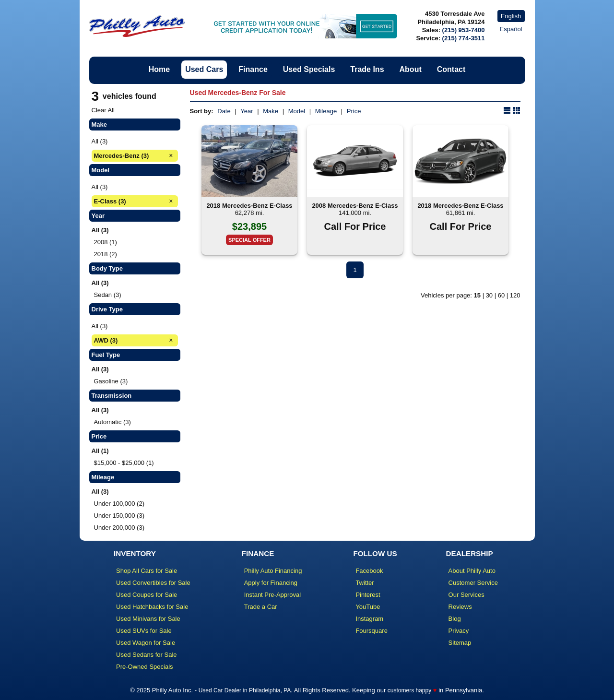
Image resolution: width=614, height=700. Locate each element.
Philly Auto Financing (273, 571)
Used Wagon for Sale (146, 643)
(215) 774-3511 (464, 38)
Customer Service (473, 583)
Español (511, 29)
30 (489, 295)
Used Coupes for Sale (147, 595)
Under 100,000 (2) (119, 504)
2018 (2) (106, 254)
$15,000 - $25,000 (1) (124, 463)
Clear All (103, 110)
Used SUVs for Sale (144, 631)
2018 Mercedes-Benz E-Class (249, 206)
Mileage (326, 111)
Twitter (365, 583)
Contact (451, 69)
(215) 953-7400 (464, 30)
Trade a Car (261, 607)
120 (515, 295)
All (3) (100, 141)
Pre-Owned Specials (145, 667)
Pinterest (368, 595)
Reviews (460, 607)
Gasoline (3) (111, 381)
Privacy (459, 631)
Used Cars (204, 69)
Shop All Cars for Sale (147, 571)
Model (297, 111)
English (511, 16)
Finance (253, 69)
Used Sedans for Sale (146, 655)
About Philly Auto (472, 571)
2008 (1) (106, 242)
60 (501, 295)
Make (271, 111)
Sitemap (460, 643)
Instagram (369, 619)
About (411, 69)
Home (159, 69)
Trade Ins (367, 69)
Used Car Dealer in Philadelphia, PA (245, 690)
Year (247, 111)
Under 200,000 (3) (119, 528)
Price (354, 111)
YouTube (368, 607)
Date (224, 111)
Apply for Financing (271, 583)
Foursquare (371, 631)
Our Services (466, 595)
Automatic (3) (112, 422)
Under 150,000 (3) (119, 516)
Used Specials (309, 69)
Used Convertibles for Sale (153, 583)
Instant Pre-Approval (273, 595)
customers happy (409, 690)
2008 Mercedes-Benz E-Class (355, 206)
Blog (455, 619)
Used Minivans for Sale (148, 619)
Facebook (369, 571)
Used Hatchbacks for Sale (152, 607)
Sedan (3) (108, 295)
